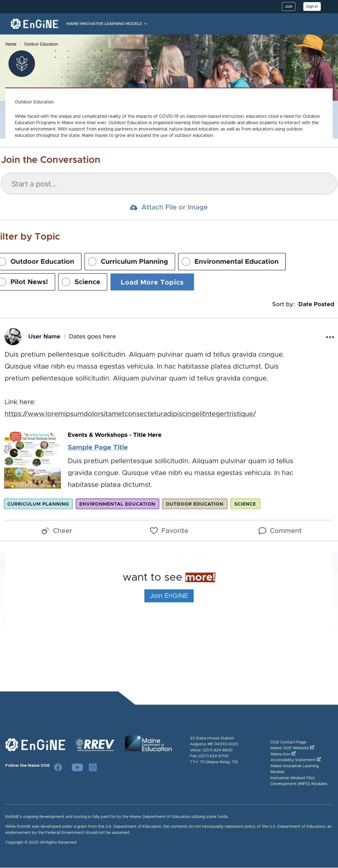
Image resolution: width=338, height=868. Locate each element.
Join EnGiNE (169, 596)
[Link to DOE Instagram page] (93, 767)
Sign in (312, 6)
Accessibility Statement (293, 760)
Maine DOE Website (290, 748)
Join (289, 6)
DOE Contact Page (288, 742)
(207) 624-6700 (214, 756)
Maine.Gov (280, 754)
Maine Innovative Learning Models (104, 24)
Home (11, 44)
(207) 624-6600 (218, 750)
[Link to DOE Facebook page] (58, 767)
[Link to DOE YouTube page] (75, 767)
